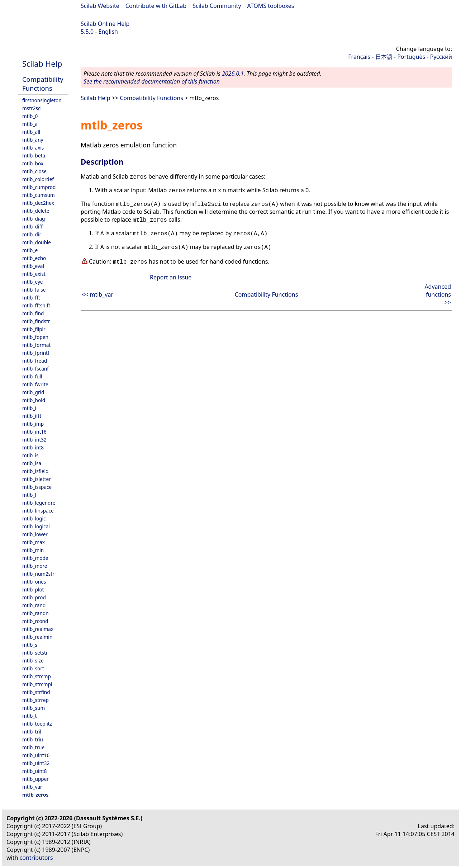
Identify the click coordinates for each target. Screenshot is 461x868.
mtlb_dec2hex (38, 203)
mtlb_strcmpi (37, 684)
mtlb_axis (33, 148)
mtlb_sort (33, 668)
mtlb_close (34, 171)
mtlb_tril (32, 732)
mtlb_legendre (39, 503)
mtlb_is (30, 455)
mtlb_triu (33, 739)
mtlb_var (32, 787)
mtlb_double (37, 242)
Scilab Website (100, 6)
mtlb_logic (34, 518)
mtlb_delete (36, 211)
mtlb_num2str (38, 574)
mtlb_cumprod (39, 187)
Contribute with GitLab (156, 6)
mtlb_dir (32, 234)
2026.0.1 (233, 74)
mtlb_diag (34, 219)
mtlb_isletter (37, 479)
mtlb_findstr (36, 321)
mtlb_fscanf (35, 369)
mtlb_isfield (35, 471)
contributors (36, 858)
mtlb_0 (30, 116)
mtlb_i (29, 408)
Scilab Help (42, 64)
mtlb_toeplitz (37, 724)
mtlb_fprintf (36, 353)
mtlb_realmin (37, 637)
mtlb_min (33, 550)
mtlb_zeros (35, 795)
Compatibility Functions (43, 84)
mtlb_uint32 (36, 763)
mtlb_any (33, 140)
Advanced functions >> (438, 294)
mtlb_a (30, 124)
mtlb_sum (34, 708)
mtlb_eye (33, 282)
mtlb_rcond (35, 621)
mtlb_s (30, 645)
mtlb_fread (35, 361)
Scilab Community (217, 6)
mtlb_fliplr (34, 329)
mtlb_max (34, 542)
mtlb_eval (33, 266)
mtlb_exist (34, 274)
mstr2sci (32, 108)
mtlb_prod (34, 597)
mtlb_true (33, 747)
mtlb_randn (35, 613)
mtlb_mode (35, 558)
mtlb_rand (34, 605)
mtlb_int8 (33, 447)
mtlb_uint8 (35, 771)
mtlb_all (31, 132)
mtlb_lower (35, 534)
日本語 (384, 57)
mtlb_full (32, 376)
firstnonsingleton (42, 100)
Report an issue (171, 277)
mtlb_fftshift (36, 305)
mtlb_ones (34, 582)
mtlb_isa (32, 463)
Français (359, 57)
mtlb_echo (34, 258)
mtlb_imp (33, 424)
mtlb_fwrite (35, 384)
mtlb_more (35, 566)
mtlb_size (33, 661)
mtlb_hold (34, 400)
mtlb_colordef (38, 179)
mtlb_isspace (37, 487)
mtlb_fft (31, 298)
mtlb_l (29, 495)
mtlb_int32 (34, 440)
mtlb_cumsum (39, 195)
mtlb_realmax (38, 629)
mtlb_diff (32, 227)
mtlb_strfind (36, 692)
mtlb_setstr (35, 653)
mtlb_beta (34, 155)
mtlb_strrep (35, 700)
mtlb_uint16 (36, 755)
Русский (441, 57)
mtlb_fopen (35, 337)
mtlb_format (36, 345)
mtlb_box (33, 163)
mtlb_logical (36, 526)
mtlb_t (29, 716)
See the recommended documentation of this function (152, 81)
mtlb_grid (33, 392)
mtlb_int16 (34, 432)
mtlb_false (34, 290)
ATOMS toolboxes (271, 6)
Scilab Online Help (105, 24)
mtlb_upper (35, 779)
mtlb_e (30, 250)
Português (411, 57)
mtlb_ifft (32, 416)
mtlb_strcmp (37, 676)
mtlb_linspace (38, 511)
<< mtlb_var (98, 294)
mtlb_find (33, 313)
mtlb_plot (33, 589)
